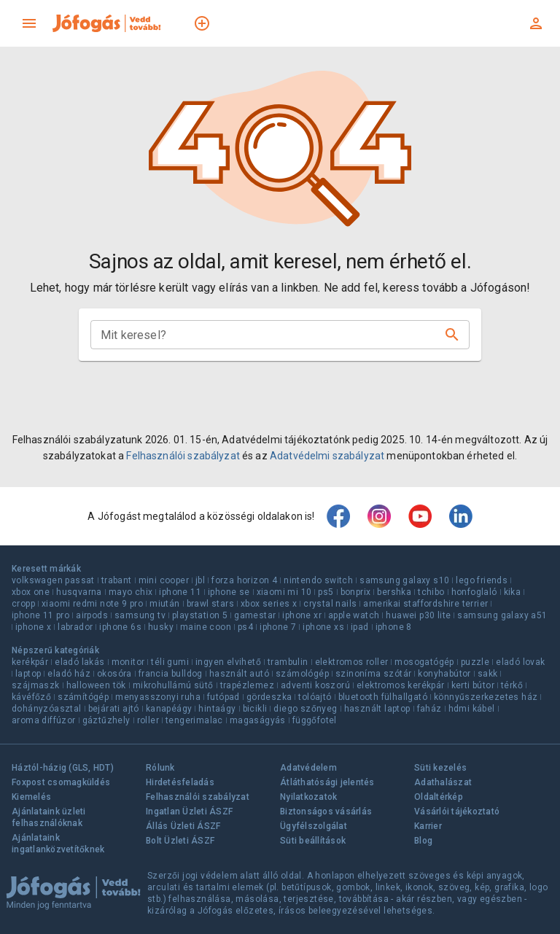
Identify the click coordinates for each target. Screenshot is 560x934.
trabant (117, 580)
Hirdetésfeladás (180, 782)
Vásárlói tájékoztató (457, 812)
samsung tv (140, 615)
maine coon (206, 627)
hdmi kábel (472, 709)
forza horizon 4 (244, 580)
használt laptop (377, 709)
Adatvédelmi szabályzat (327, 456)
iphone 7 (278, 627)
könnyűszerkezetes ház (486, 697)
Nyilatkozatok (308, 797)
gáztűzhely (106, 720)
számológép (302, 674)
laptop (28, 674)
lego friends (482, 580)
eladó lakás (79, 662)
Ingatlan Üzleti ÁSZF (189, 812)
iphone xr (302, 615)
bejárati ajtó (114, 709)
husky (161, 627)
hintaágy (217, 709)
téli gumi (170, 662)
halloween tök (96, 685)
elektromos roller (352, 662)
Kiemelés (31, 797)
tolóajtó (315, 697)
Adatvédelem (308, 768)
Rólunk (160, 768)
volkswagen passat (53, 580)
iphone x (33, 627)
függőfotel (315, 720)
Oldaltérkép (439, 797)
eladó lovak (520, 662)
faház (429, 709)
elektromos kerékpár (401, 685)
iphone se (229, 592)
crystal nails (330, 604)
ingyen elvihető (228, 662)
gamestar (255, 615)
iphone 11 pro (40, 615)
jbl (200, 580)
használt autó (239, 674)
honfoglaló (474, 592)
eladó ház (69, 674)
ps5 (326, 592)
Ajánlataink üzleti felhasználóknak (49, 817)
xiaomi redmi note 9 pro (92, 604)
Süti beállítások (313, 841)
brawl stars (210, 604)
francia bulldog (171, 674)
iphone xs (323, 627)
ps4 (245, 627)
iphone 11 (180, 592)
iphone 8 (394, 627)
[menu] (29, 23)
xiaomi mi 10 (284, 592)
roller (148, 720)
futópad (223, 697)
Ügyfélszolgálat (314, 826)
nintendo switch (318, 580)
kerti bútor (473, 685)
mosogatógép (424, 662)
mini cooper (164, 580)
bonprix (356, 592)
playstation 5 (200, 615)
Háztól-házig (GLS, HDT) (63, 768)
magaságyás (258, 720)
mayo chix (131, 592)
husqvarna (79, 592)
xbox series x (269, 604)
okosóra (114, 674)
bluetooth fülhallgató (383, 697)
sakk (488, 674)
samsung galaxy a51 (502, 615)
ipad (360, 627)
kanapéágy (169, 709)
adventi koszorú (315, 685)
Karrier (428, 826)
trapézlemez (247, 685)
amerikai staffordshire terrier (425, 604)
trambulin (288, 662)
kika (513, 592)
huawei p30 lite (418, 615)
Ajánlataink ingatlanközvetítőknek (58, 844)
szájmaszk (36, 685)
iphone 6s (120, 627)
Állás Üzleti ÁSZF (183, 826)
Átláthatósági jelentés (327, 782)
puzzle (475, 662)
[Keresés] (452, 335)
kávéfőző (31, 697)
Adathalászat (443, 782)
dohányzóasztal (47, 709)
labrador (75, 627)
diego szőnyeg (305, 709)
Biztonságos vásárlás (326, 812)
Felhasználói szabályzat (183, 456)
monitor (128, 662)
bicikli (255, 709)
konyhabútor (444, 674)
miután (164, 604)
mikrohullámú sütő (173, 685)
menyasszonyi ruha (158, 697)
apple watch (354, 615)
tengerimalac (194, 720)
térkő (512, 685)
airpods (92, 615)
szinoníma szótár (373, 674)
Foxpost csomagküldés (61, 782)
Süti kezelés (440, 768)
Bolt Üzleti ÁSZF (180, 841)
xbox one (31, 592)
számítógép (83, 697)
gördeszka (269, 697)
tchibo (431, 592)
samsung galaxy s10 (404, 580)
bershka (394, 592)
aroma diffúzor (44, 720)
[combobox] (268, 335)
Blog (423, 841)
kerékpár (30, 662)
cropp (23, 604)
